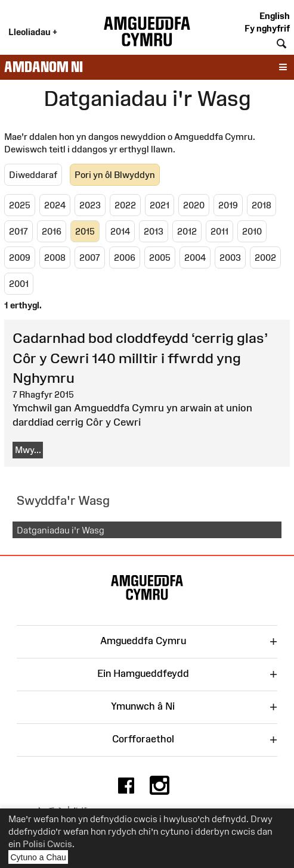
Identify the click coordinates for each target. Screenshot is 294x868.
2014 (120, 231)
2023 (90, 205)
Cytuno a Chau (40, 858)
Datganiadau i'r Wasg (61, 530)
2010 (252, 231)
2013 (154, 231)
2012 (187, 231)
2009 (20, 257)
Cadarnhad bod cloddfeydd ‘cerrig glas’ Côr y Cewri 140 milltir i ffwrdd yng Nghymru (140, 358)
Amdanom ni (44, 67)
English (275, 16)
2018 (261, 205)
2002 (265, 257)
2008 (55, 257)
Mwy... (28, 450)
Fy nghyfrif (267, 28)
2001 (19, 284)
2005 (160, 257)
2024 (55, 205)
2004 (195, 257)
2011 (219, 231)
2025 (20, 205)
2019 (228, 205)
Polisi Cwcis (47, 844)
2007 (90, 257)
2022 (125, 205)
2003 (230, 257)
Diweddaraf (33, 175)
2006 (125, 257)
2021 (160, 205)
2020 (194, 205)
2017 (18, 231)
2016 (52, 231)
